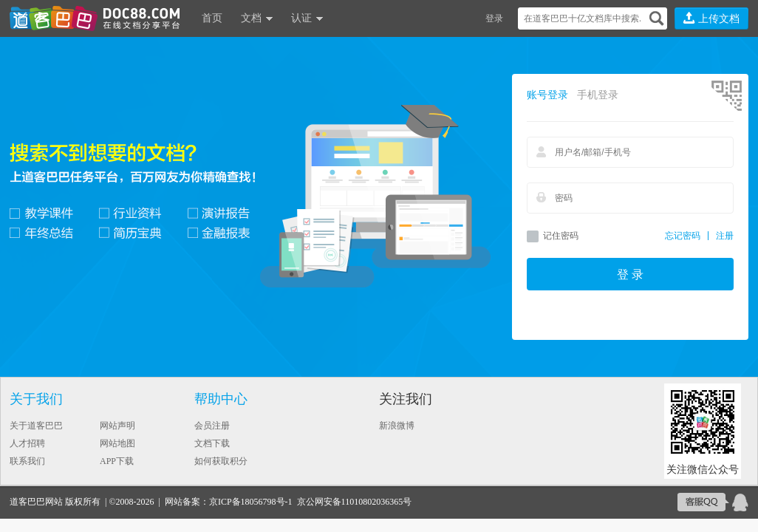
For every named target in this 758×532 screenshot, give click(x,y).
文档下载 (212, 443)
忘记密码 (683, 236)
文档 (251, 18)
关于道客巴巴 (36, 426)
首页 (212, 18)
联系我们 (27, 461)
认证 (301, 18)
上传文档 (711, 18)
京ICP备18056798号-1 (251, 502)
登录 (494, 18)
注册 (725, 236)
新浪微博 (397, 426)
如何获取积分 (221, 461)
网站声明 (117, 426)
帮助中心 (221, 399)
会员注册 (212, 426)
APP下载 (117, 461)
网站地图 (117, 443)
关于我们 (36, 399)
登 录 (630, 274)
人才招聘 (27, 443)
